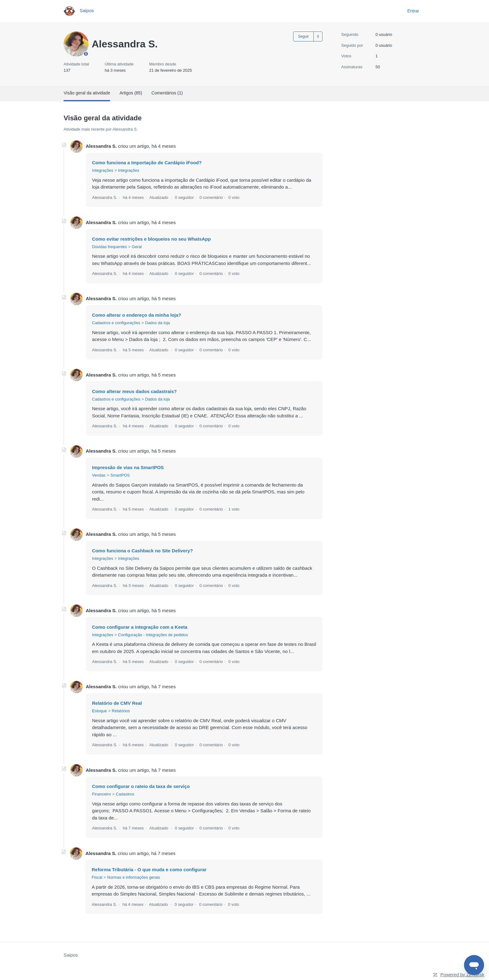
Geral (137, 247)
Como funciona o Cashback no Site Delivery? (142, 551)
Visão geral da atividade (87, 93)
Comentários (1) (167, 93)
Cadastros (125, 794)
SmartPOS (120, 475)
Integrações (103, 170)
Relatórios (121, 711)
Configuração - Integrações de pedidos (153, 635)
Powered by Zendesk (462, 975)
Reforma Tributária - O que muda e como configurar (149, 870)
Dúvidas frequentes (109, 247)
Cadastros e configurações (116, 323)
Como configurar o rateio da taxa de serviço (141, 786)
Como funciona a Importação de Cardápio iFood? (147, 163)
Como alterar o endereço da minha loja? (137, 315)
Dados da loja (157, 323)
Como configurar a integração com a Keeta (140, 627)
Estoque (99, 711)
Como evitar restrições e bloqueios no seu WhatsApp (151, 239)
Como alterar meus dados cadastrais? (134, 391)
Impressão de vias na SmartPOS (128, 467)
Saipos (71, 955)
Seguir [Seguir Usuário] (304, 36)
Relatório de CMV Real (117, 703)
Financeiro (102, 794)
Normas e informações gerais (134, 877)
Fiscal (97, 877)
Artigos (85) (131, 93)
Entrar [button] (413, 11)
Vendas (99, 475)
